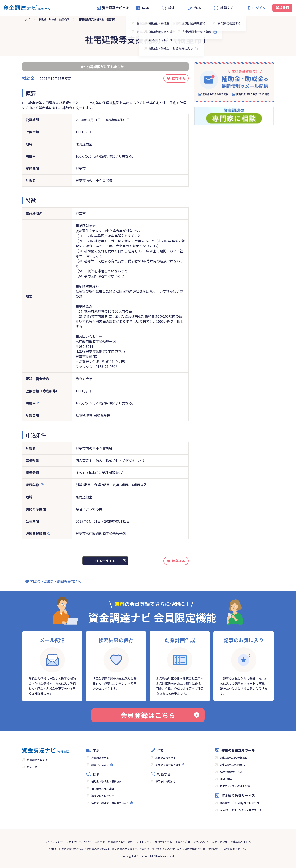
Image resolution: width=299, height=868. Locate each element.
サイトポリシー (54, 841)
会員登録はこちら (160, 715)
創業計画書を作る (166, 757)
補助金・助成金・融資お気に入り (110, 803)
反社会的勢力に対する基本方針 (173, 841)
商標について (201, 841)
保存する (179, 78)
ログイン (259, 8)
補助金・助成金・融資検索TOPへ (56, 581)
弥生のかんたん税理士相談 (235, 786)
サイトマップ (144, 841)
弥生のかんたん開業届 (232, 765)
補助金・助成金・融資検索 (54, 19)
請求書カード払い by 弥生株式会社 (239, 803)
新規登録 (282, 8)
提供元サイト (105, 561)
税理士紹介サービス (231, 772)
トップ (26, 19)
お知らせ (32, 767)
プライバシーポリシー (79, 841)
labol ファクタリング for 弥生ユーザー (242, 810)
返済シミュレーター (103, 796)
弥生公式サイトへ (241, 841)
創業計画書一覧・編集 (168, 765)
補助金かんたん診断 (103, 788)
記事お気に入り (100, 765)
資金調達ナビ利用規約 (121, 841)
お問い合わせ (220, 841)
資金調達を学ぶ (100, 757)
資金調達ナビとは (112, 8)
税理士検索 (226, 779)
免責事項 (100, 841)
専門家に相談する (166, 781)
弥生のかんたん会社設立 (234, 757)
